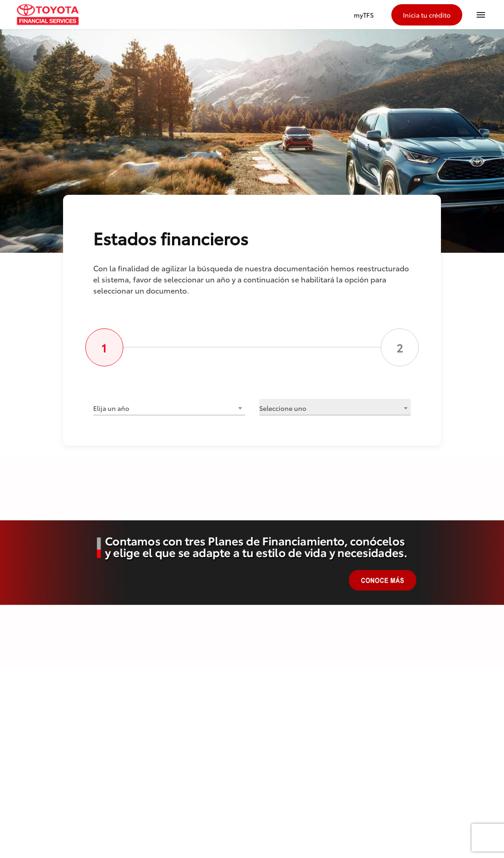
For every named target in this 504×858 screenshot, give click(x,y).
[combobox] (169, 407)
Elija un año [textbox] (111, 408)
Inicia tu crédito (427, 15)
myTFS (364, 15)
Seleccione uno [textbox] (283, 408)
